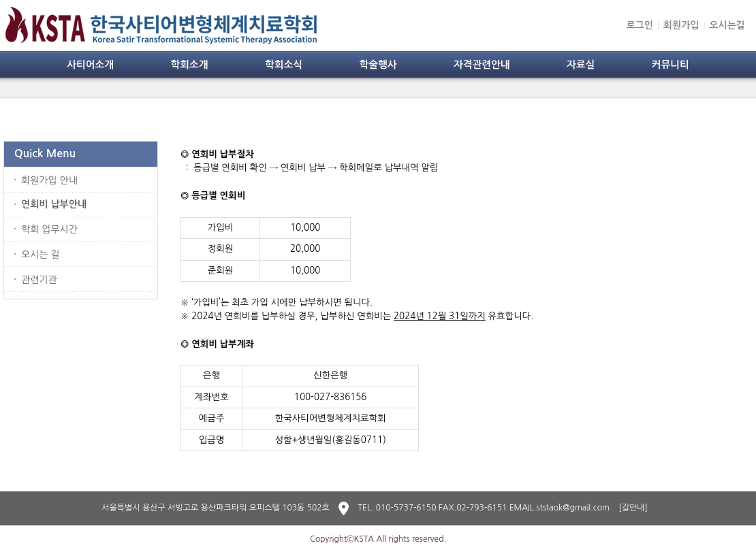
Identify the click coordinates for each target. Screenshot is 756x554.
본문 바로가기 (0, 0)
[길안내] (633, 508)
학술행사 (378, 65)
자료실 (581, 65)
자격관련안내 (482, 65)
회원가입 (681, 25)
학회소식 (284, 65)
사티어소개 (90, 65)
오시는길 (727, 25)
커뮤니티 (671, 65)
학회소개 (189, 65)
